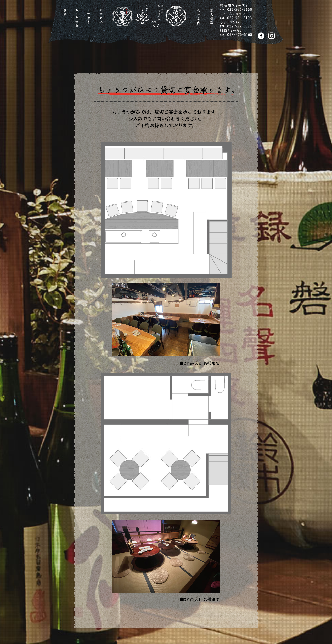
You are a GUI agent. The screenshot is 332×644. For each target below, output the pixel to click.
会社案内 (199, 19)
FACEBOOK (261, 36)
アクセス (102, 19)
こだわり (90, 19)
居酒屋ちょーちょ (145, 21)
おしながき (78, 19)
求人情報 (213, 19)
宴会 (66, 19)
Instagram (271, 36)
